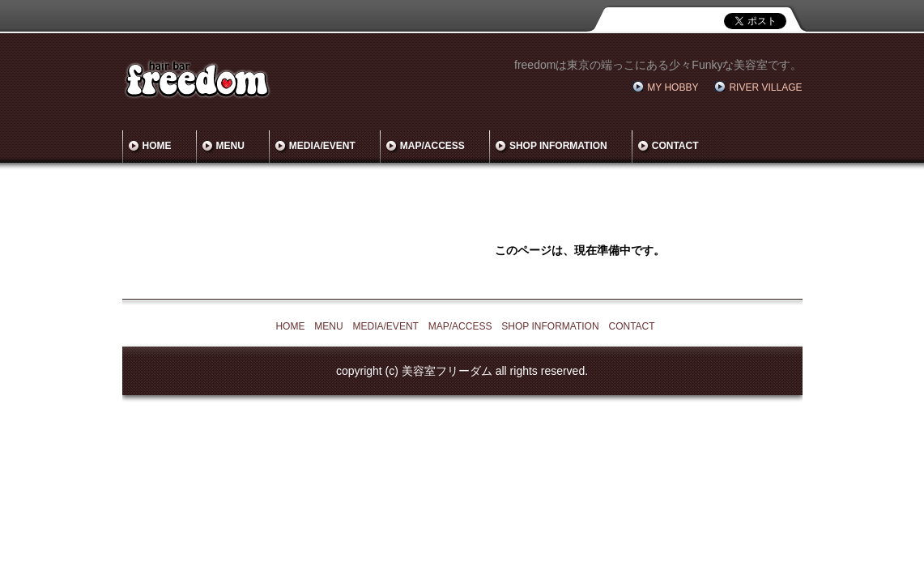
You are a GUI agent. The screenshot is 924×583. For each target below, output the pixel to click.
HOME (157, 146)
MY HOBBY (673, 87)
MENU (230, 146)
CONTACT (675, 146)
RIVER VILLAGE (765, 87)
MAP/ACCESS (432, 146)
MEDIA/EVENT (322, 146)
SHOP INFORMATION (558, 146)
